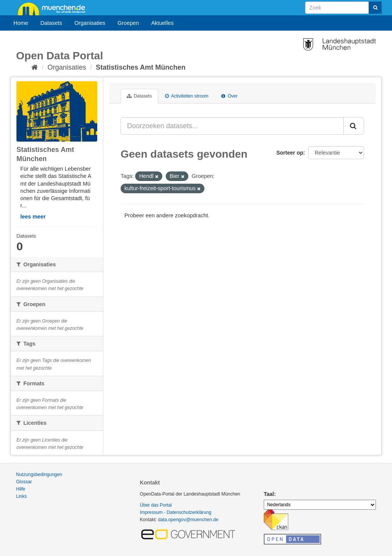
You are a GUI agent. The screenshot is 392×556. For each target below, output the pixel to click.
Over (229, 96)
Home (21, 23)
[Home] (35, 67)
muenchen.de (54, 8)
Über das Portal (156, 505)
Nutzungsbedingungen (39, 474)
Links (21, 496)
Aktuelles (162, 23)
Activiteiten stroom (187, 96)
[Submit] (375, 8)
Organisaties (90, 23)
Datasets (51, 23)
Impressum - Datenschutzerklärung (176, 512)
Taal (269, 494)
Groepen (128, 23)
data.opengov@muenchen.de (188, 520)
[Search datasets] (343, 8)
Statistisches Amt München (140, 67)
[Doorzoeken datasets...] (232, 126)
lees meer (33, 217)
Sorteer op (290, 153)
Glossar (24, 482)
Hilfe (21, 489)
